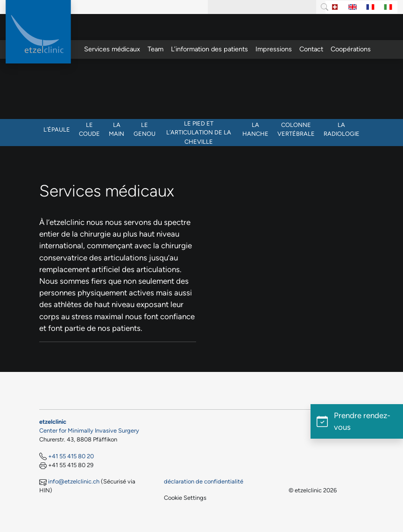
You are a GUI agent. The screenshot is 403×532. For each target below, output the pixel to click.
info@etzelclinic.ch (74, 481)
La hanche (255, 129)
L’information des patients (209, 49)
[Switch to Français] (370, 7)
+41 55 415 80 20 (71, 456)
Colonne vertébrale (296, 129)
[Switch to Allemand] (335, 7)
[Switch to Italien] (388, 7)
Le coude (89, 129)
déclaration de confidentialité (204, 481)
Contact (311, 49)
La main (117, 129)
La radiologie (342, 129)
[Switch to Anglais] (353, 7)
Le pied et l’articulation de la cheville (199, 132)
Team (156, 49)
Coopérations (351, 49)
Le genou (145, 129)
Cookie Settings (185, 498)
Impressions (274, 49)
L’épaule (57, 129)
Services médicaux (112, 49)
